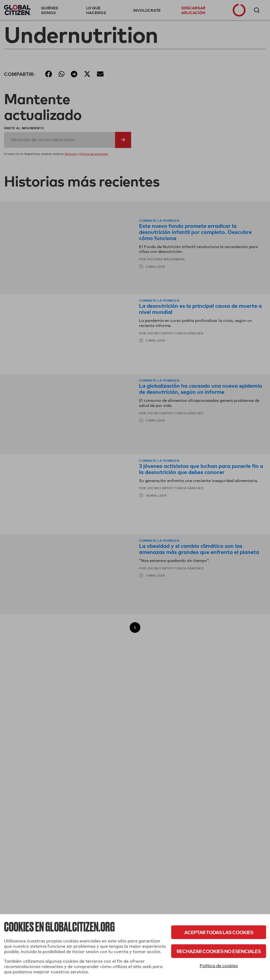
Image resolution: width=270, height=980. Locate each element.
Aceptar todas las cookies (219, 932)
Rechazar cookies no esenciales (219, 951)
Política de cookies (219, 966)
